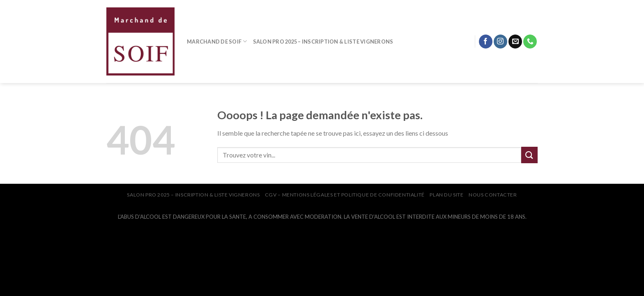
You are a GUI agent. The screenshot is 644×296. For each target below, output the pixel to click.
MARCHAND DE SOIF (217, 41)
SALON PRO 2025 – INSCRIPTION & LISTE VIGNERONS (323, 42)
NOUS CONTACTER (493, 195)
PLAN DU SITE (446, 195)
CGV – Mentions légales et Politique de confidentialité (345, 195)
